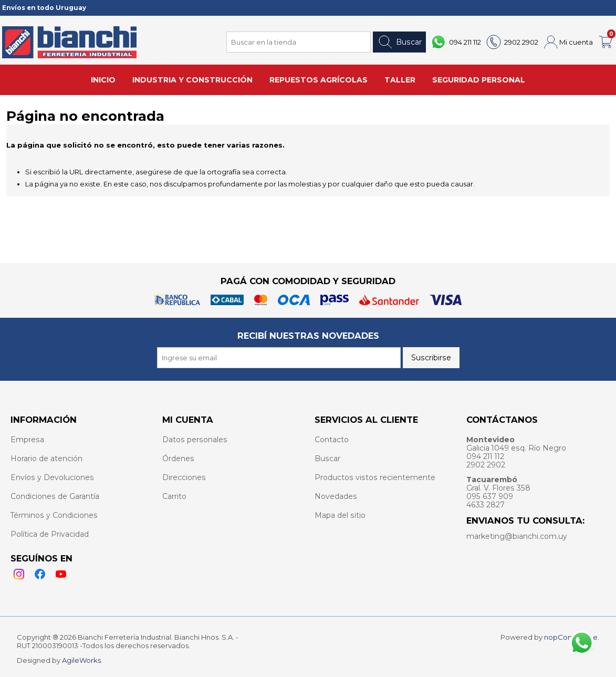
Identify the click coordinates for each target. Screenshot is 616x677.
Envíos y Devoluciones (52, 477)
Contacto (332, 440)
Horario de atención (46, 459)
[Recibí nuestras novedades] (279, 358)
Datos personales (195, 440)
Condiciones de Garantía (55, 496)
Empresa (27, 440)
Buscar (399, 42)
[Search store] (299, 42)
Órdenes (178, 459)
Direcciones (184, 477)
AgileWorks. (82, 660)
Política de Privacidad (50, 534)
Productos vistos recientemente (375, 477)
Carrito (174, 496)
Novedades (336, 496)
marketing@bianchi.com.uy (517, 536)
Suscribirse (431, 358)
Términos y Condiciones (54, 515)
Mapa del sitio (340, 515)
